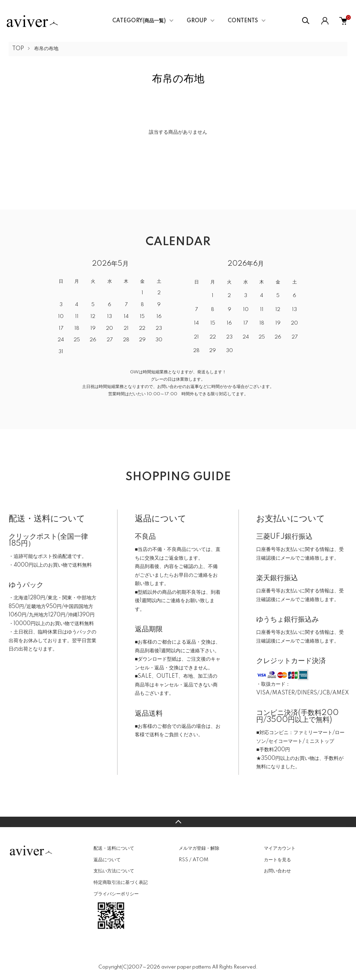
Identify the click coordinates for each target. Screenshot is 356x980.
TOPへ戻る (178, 822)
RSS (183, 860)
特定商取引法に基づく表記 (121, 882)
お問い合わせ (277, 871)
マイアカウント (280, 848)
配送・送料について (114, 848)
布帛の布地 (46, 49)
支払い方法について (114, 871)
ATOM (200, 860)
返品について (107, 860)
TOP (18, 49)
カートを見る (277, 860)
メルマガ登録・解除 (199, 848)
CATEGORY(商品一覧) (139, 21)
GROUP (197, 21)
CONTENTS (243, 21)
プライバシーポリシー (116, 894)
